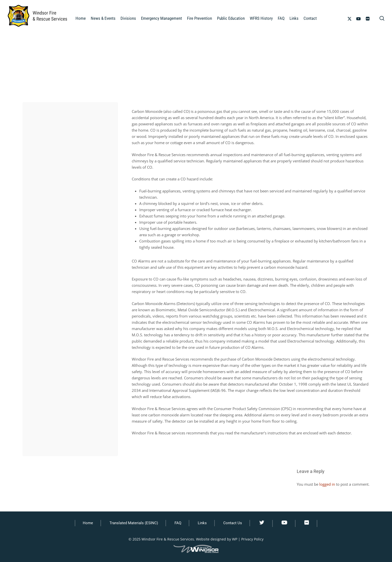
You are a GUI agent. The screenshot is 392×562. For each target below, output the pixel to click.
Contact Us (233, 523)
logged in (327, 484)
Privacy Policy (252, 539)
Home (88, 523)
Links (202, 523)
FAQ (178, 523)
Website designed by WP (217, 539)
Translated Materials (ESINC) (134, 523)
